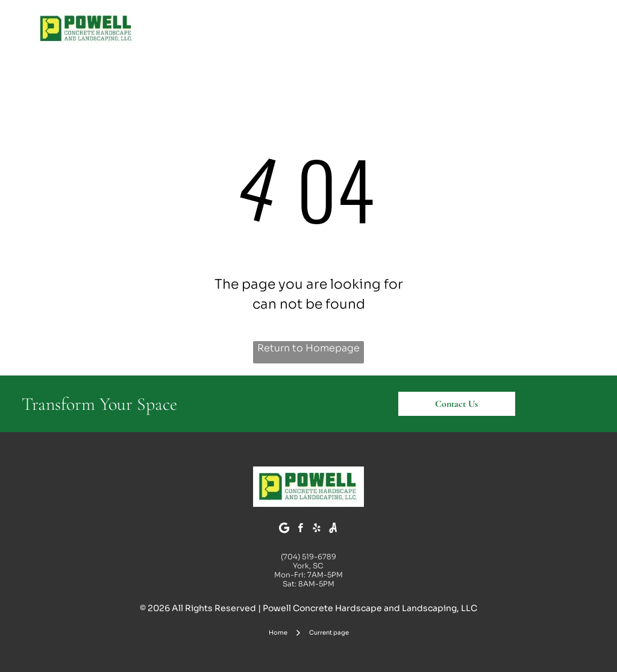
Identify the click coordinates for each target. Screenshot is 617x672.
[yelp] (317, 529)
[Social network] (333, 529)
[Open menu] (574, 28)
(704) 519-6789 (308, 557)
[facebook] (301, 529)
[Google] (284, 529)
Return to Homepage (308, 348)
